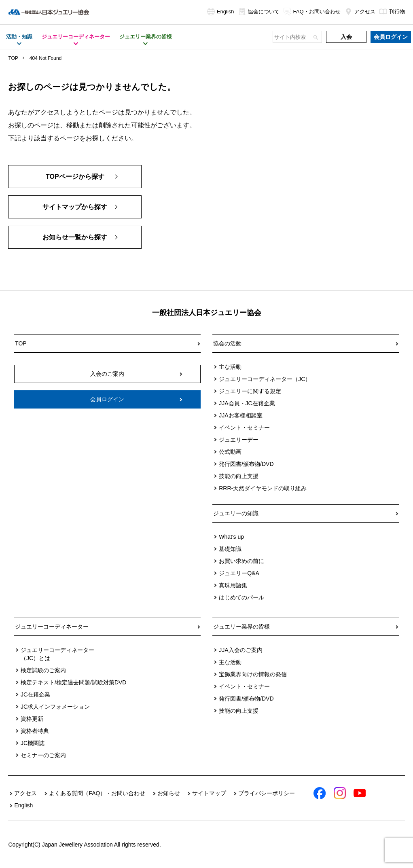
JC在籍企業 (35, 694)
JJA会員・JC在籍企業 (247, 403)
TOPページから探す (75, 177)
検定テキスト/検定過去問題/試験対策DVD (73, 682)
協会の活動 (227, 343)
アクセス (360, 12)
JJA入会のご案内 (240, 650)
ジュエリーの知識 (236, 513)
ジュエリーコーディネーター (52, 627)
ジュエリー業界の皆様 (241, 627)
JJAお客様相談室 (240, 415)
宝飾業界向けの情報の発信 (253, 674)
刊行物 (392, 12)
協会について (259, 12)
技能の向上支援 (239, 476)
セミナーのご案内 (43, 755)
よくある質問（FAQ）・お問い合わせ (97, 793)
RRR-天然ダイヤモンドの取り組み (263, 488)
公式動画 (230, 452)
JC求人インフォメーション (55, 707)
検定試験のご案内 (43, 670)
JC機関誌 (33, 743)
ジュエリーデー (239, 440)
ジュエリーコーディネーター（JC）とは (57, 654)
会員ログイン (391, 37)
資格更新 (32, 719)
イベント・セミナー (244, 428)
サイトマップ (209, 793)
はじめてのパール (241, 597)
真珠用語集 (233, 585)
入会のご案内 (107, 374)
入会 (346, 37)
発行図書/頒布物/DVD (246, 464)
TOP (13, 58)
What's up (231, 537)
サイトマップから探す (75, 207)
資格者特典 (35, 731)
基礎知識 (230, 549)
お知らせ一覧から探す (75, 237)
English (221, 12)
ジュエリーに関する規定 (250, 391)
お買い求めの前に (241, 561)
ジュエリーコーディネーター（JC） (265, 379)
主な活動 (230, 367)
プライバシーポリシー (267, 793)
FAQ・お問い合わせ (312, 12)
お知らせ (169, 793)
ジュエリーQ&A (239, 573)
